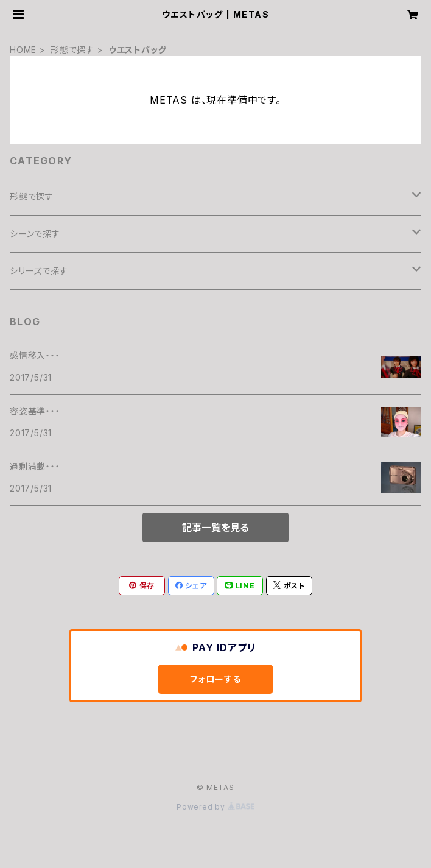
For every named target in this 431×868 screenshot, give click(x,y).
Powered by (215, 807)
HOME (23, 50)
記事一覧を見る (215, 528)
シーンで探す (35, 234)
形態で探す (72, 50)
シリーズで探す (39, 271)
